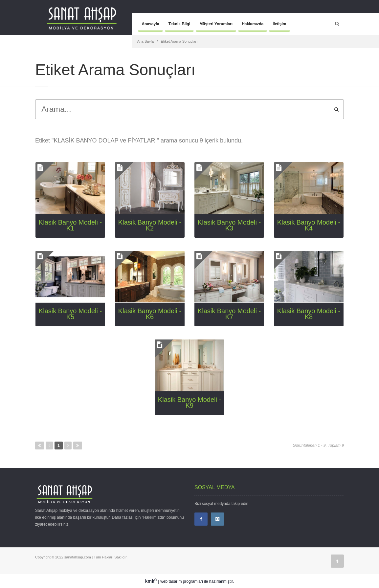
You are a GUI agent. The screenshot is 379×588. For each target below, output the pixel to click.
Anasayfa (150, 24)
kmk (152, 581)
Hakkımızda (253, 24)
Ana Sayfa (145, 41)
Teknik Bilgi (179, 24)
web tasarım (171, 581)
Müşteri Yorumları (216, 24)
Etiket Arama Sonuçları (179, 41)
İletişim (279, 24)
